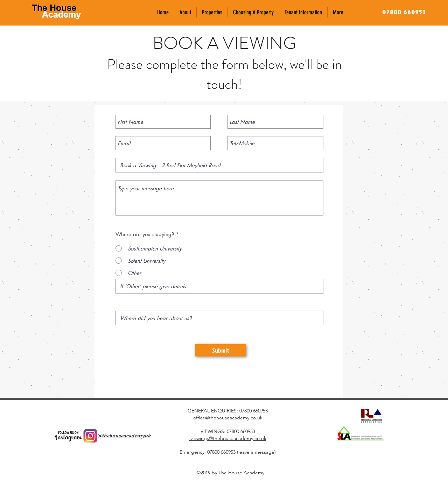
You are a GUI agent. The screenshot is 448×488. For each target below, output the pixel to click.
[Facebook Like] (106, 415)
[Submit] (221, 350)
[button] (212, 12)
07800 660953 (254, 411)
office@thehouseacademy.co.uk (228, 418)
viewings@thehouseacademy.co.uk (228, 438)
